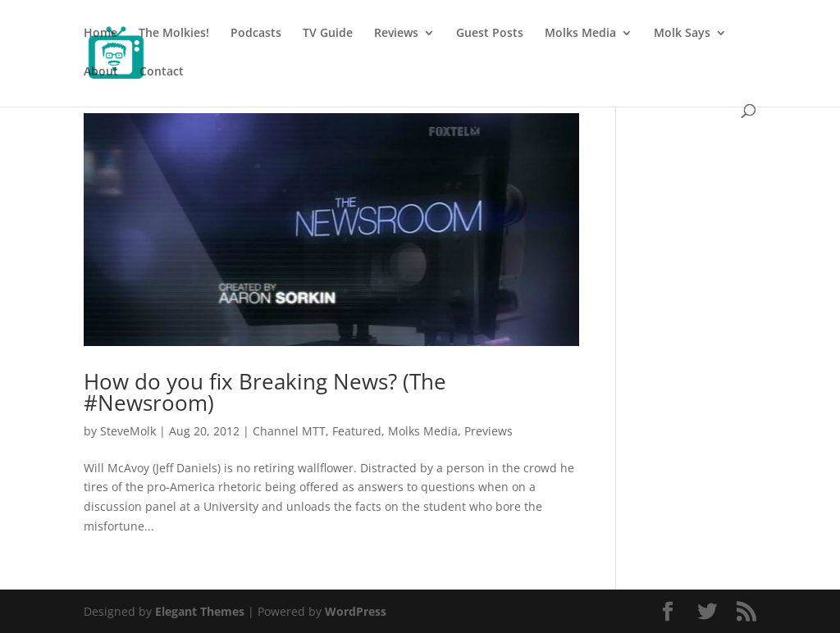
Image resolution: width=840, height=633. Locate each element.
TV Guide (328, 34)
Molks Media (580, 34)
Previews (488, 431)
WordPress (356, 611)
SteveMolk (128, 431)
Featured (357, 431)
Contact (162, 72)
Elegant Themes (200, 611)
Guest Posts (490, 34)
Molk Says (682, 34)
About (101, 72)
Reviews (396, 34)
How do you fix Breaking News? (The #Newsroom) (265, 392)
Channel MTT (289, 431)
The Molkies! (174, 34)
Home (100, 34)
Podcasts (256, 34)
